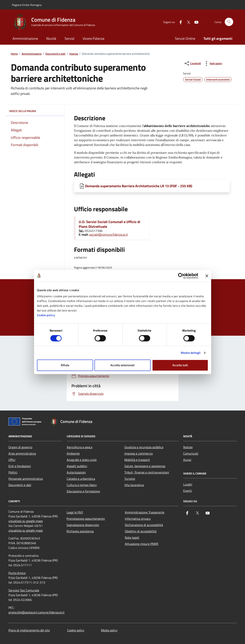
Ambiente (73, 453)
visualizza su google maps (26, 521)
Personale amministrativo (26, 479)
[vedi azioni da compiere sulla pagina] (213, 63)
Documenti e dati (55, 54)
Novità (51, 38)
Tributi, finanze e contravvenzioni (147, 472)
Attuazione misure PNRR (141, 544)
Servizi (69, 38)
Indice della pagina (35, 111)
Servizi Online (185, 38)
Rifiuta (65, 365)
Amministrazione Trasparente (145, 512)
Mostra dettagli (191, 353)
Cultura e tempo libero (82, 485)
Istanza (74, 54)
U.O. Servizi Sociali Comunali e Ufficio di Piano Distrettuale (110, 224)
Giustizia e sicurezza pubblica (144, 447)
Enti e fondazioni (20, 466)
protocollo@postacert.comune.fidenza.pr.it (37, 612)
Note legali (132, 537)
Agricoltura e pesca (80, 447)
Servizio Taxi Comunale (24, 590)
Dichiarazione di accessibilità (144, 525)
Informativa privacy (138, 519)
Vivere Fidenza (93, 38)
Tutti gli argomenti (218, 38)
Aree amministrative (22, 453)
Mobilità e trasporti (137, 460)
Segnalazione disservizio (83, 525)
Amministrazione (25, 38)
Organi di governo (20, 447)
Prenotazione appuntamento (86, 519)
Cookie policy (46, 315)
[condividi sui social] (192, 63)
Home (14, 54)
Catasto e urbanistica (81, 479)
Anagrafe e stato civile (82, 460)
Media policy (109, 630)
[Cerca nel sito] (229, 22)
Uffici (12, 460)
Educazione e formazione (83, 491)
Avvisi (187, 460)
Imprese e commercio (139, 453)
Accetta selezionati (122, 365)
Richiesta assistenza (80, 531)
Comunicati (191, 453)
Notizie (188, 447)
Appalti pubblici (77, 466)
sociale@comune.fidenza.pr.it (109, 234)
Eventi (188, 491)
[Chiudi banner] (207, 276)
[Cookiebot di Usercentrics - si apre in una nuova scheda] (181, 276)
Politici (13, 472)
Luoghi (188, 484)
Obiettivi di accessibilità (141, 531)
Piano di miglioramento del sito (29, 630)
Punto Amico (17, 573)
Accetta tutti (180, 365)
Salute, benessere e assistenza (145, 466)
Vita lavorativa (134, 485)
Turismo (130, 479)
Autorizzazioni (76, 472)
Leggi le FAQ (75, 512)
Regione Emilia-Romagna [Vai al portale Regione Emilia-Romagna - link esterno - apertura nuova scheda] (27, 5)
